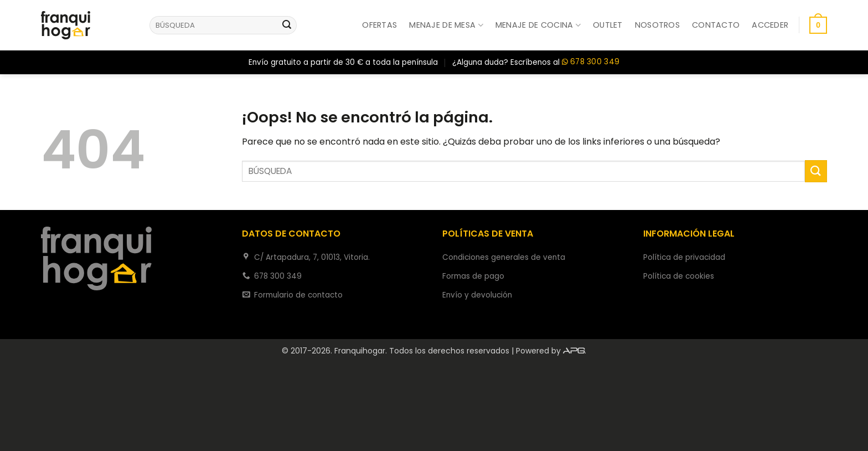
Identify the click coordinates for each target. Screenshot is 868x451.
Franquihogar (360, 351)
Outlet (608, 25)
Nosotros (657, 25)
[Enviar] (287, 25)
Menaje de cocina (538, 25)
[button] (770, 25)
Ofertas (379, 25)
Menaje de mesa (446, 25)
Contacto (716, 25)
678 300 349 (591, 62)
